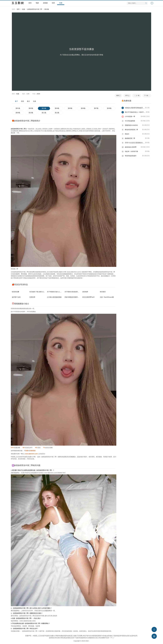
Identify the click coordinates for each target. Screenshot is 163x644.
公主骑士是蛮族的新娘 (54, 297)
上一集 (137, 96)
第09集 (18, 113)
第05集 (70, 108)
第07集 (96, 108)
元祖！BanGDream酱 (107, 297)
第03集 (47, 9)
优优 (22, 101)
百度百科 (48, 611)
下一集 (147, 96)
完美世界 (32, 297)
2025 (38, 94)
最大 (28, 101)
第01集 (18, 108)
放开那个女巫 (16, 297)
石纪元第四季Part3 (88, 297)
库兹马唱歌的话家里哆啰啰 (73, 297)
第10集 (31, 113)
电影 (37, 3)
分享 (127, 96)
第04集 (57, 108)
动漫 (61, 3)
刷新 (118, 96)
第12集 (57, 113)
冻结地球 (85, 292)
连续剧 (45, 3)
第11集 (44, 113)
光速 (35, 101)
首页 (30, 3)
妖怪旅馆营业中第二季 (35, 9)
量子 (16, 101)
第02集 (31, 108)
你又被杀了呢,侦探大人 (37, 292)
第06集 (83, 108)
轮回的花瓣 (15, 292)
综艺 (53, 3)
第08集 (109, 108)
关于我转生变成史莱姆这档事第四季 (76, 292)
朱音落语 (103, 292)
